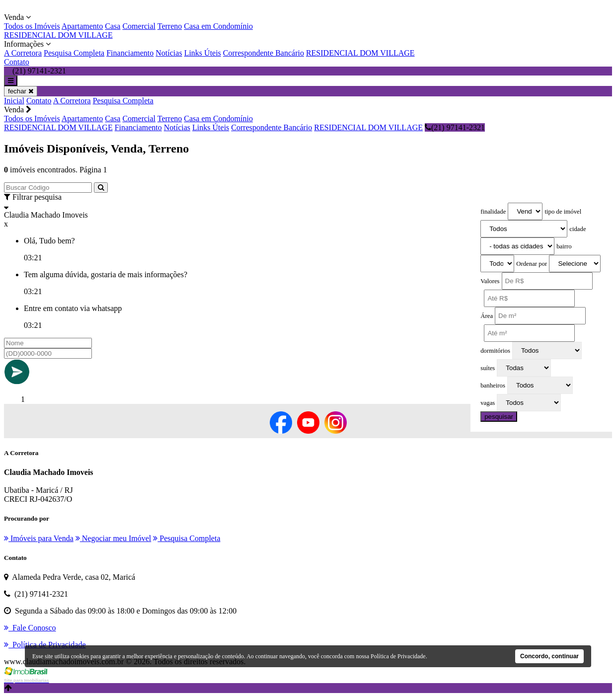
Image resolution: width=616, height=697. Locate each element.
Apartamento (82, 26)
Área (487, 316)
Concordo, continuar (549, 656)
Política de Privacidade (398, 656)
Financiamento (130, 53)
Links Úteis (203, 53)
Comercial (139, 26)
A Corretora (23, 53)
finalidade (493, 212)
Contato (17, 62)
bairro (564, 246)
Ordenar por (532, 264)
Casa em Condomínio (218, 26)
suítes (488, 368)
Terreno (170, 26)
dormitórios (495, 351)
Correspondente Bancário (264, 53)
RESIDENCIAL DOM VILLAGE (58, 35)
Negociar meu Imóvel (114, 538)
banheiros (493, 386)
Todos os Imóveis (32, 26)
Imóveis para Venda (39, 538)
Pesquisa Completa (74, 53)
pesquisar (499, 417)
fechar (21, 91)
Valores (490, 281)
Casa (113, 26)
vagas (488, 403)
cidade (577, 229)
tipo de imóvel (563, 212)
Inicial (14, 101)
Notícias (169, 53)
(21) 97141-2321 (455, 127)
